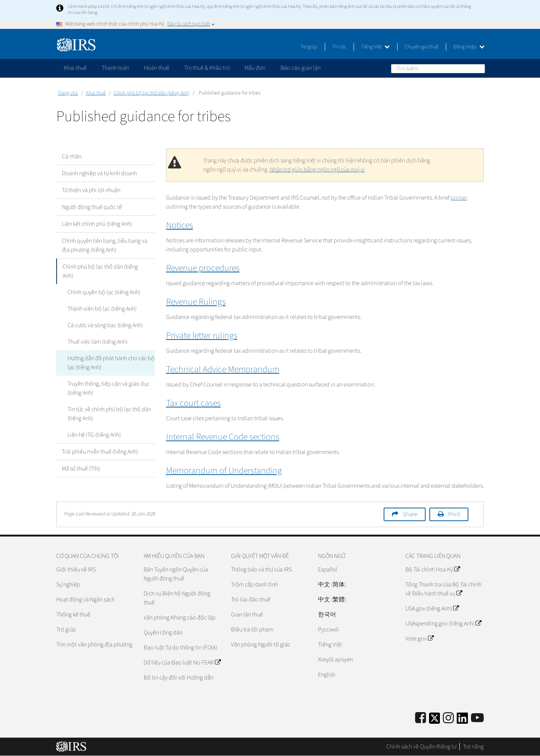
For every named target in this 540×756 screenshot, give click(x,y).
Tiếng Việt (375, 47)
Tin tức (339, 47)
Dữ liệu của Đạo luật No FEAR (182, 663)
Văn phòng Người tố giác (261, 645)
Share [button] (410, 514)
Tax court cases (193, 403)
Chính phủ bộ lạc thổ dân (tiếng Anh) (152, 93)
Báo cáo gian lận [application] (301, 68)
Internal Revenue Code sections (223, 437)
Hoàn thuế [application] (157, 68)
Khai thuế (96, 93)
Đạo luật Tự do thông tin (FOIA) (180, 648)
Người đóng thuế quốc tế (92, 207)
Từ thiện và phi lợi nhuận (91, 190)
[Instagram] (448, 718)
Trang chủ (68, 93)
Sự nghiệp (68, 585)
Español (328, 570)
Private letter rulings (202, 336)
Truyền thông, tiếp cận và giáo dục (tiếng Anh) (109, 388)
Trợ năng (473, 747)
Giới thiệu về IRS (76, 570)
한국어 (327, 615)
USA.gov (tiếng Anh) (432, 609)
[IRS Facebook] (421, 718)
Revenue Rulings (196, 302)
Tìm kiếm (479, 68)
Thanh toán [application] (115, 68)
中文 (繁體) (332, 600)
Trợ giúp (309, 47)
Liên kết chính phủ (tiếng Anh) (97, 224)
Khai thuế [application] (75, 68)
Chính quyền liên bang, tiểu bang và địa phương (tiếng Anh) (105, 245)
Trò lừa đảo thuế (251, 600)
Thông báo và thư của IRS (261, 570)
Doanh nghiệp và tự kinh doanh (99, 173)
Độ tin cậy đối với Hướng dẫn (178, 678)
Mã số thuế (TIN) (81, 469)
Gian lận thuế (247, 615)
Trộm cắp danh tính (254, 585)
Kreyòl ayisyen (335, 660)
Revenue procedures (203, 268)
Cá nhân (72, 156)
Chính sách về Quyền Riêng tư (421, 747)
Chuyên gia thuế (421, 47)
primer (459, 198)
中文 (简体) (332, 585)
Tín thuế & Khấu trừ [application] (207, 68)
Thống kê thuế (73, 615)
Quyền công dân (163, 633)
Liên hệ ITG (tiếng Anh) (94, 435)
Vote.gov (419, 639)
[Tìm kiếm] (438, 69)
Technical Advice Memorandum (223, 369)
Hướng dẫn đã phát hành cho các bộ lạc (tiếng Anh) (111, 363)
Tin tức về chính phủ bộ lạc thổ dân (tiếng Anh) (109, 414)
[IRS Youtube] (477, 718)
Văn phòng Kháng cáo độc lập (180, 618)
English (327, 675)
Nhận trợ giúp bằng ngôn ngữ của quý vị (317, 170)
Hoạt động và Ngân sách (85, 600)
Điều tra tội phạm (252, 630)
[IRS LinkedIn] (462, 721)
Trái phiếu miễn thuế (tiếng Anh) (100, 452)
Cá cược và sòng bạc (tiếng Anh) (105, 325)
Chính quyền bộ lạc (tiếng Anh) (104, 292)
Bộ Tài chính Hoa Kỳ (433, 570)
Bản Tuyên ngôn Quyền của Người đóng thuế (176, 574)
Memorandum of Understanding (224, 471)
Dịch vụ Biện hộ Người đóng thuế (177, 598)
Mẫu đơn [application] (255, 68)
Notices (180, 225)
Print (454, 514)
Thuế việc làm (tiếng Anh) (97, 342)
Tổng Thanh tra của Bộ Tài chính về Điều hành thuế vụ (443, 589)
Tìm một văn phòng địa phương (94, 645)
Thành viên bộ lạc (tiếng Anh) (102, 309)
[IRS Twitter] (435, 721)
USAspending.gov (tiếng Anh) (443, 624)
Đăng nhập (469, 47)
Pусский (328, 630)
